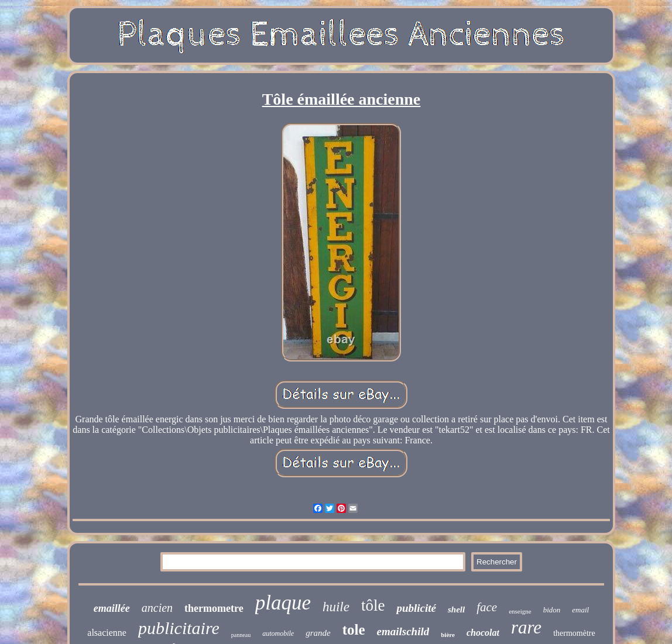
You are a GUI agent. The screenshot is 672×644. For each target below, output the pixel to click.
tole (354, 630)
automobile (278, 633)
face (487, 607)
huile (336, 607)
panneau (241, 635)
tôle (373, 605)
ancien (157, 608)
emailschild (403, 631)
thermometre (214, 608)
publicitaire (179, 628)
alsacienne (107, 633)
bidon (552, 610)
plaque (283, 603)
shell (456, 609)
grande (318, 633)
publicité (416, 608)
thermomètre (574, 633)
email (580, 610)
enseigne (520, 611)
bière (448, 635)
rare (526, 627)
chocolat (483, 633)
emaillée (112, 608)
